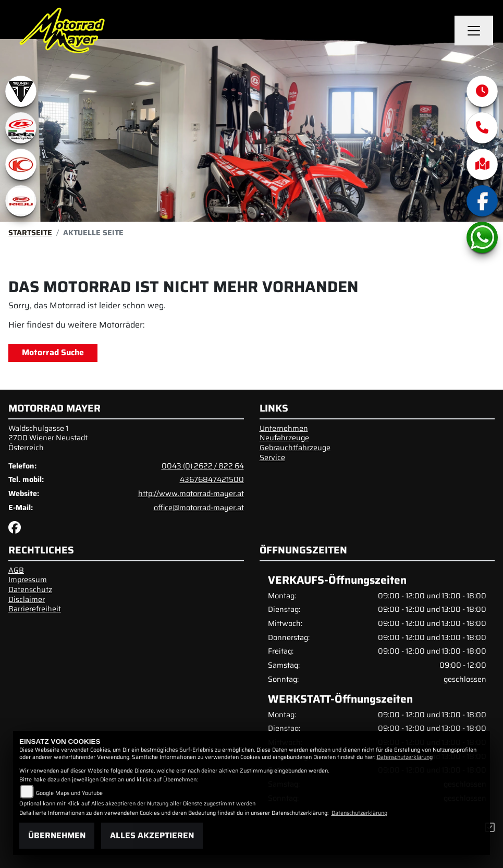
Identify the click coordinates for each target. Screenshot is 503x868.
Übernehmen (57, 835)
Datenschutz (30, 589)
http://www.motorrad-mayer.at (191, 493)
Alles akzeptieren (152, 835)
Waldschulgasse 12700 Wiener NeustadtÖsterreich (48, 438)
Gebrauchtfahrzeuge (295, 448)
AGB (16, 570)
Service (272, 457)
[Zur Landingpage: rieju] (21, 201)
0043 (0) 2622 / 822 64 (203, 466)
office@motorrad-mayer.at (199, 508)
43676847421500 (212, 479)
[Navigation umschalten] (474, 31)
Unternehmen (284, 428)
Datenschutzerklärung (405, 757)
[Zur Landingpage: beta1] (21, 128)
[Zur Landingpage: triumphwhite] (21, 91)
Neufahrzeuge (284, 438)
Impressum (28, 580)
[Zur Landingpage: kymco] (21, 164)
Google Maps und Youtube (69, 793)
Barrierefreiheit (35, 609)
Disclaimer (27, 599)
